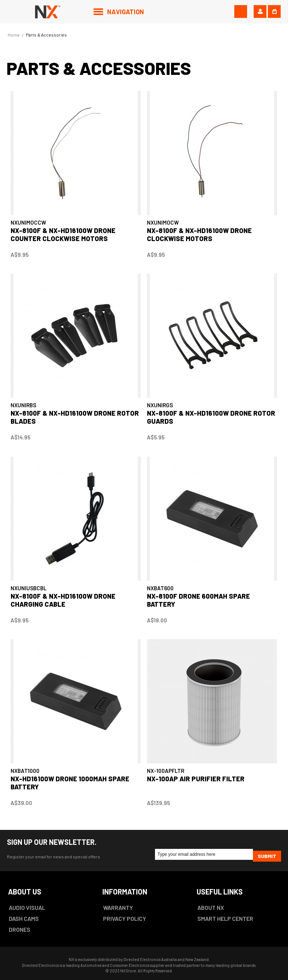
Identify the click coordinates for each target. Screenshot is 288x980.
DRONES (20, 929)
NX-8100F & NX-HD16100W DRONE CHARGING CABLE (63, 600)
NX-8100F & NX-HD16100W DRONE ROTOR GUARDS (211, 417)
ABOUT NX (211, 907)
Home (14, 35)
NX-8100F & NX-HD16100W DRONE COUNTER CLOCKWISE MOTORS (63, 234)
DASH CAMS (24, 918)
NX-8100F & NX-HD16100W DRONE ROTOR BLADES (75, 417)
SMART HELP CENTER (225, 918)
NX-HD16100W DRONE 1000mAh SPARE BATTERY (70, 783)
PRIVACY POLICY (125, 918)
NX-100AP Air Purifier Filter (196, 779)
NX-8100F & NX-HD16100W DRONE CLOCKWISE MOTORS (199, 234)
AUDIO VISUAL (27, 907)
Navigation (126, 12)
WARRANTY (118, 907)
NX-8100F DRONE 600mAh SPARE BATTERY (198, 600)
